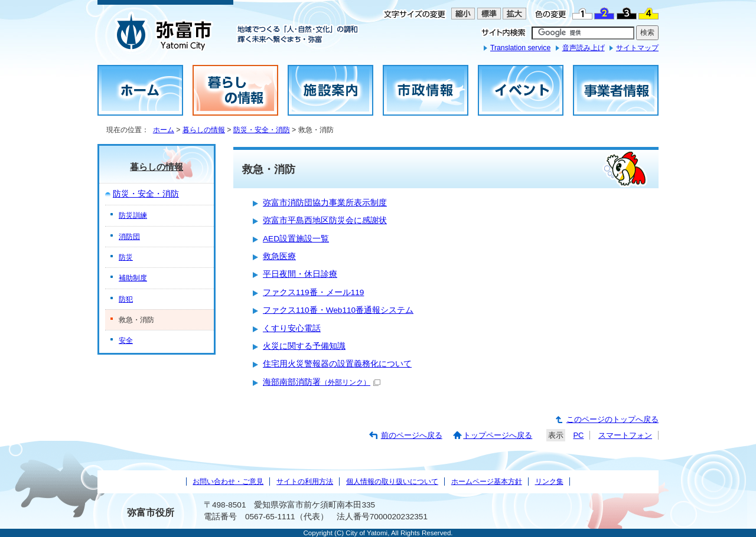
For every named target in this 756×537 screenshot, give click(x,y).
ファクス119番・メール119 (313, 292)
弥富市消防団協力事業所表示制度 (325, 203)
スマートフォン (625, 435)
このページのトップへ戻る (612, 419)
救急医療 (279, 256)
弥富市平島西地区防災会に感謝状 (325, 220)
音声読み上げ (584, 48)
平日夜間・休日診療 (300, 274)
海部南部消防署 (322, 382)
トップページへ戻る (498, 435)
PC (578, 435)
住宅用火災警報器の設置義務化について (337, 364)
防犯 (126, 299)
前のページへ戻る (412, 435)
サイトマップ (637, 48)
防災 (126, 257)
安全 (126, 340)
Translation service (520, 48)
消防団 (129, 237)
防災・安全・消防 (262, 130)
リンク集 (549, 482)
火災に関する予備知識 (304, 346)
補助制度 (133, 278)
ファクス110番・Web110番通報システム (338, 310)
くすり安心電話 (292, 328)
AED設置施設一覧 (296, 239)
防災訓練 (133, 215)
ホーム (164, 130)
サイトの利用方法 (305, 482)
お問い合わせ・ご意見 (228, 482)
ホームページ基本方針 (487, 482)
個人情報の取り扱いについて (392, 482)
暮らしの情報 (204, 130)
